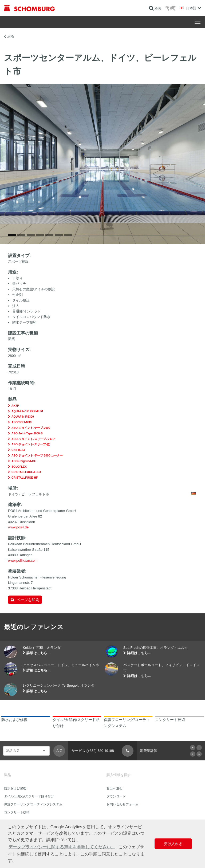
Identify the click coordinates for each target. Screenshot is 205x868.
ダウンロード (116, 796)
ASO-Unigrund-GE (24, 461)
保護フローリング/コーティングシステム (33, 804)
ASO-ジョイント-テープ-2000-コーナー (37, 455)
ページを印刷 (28, 600)
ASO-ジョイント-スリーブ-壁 (31, 444)
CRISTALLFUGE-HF (25, 478)
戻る (11, 36)
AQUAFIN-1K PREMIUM (27, 411)
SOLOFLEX (19, 467)
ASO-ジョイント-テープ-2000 (31, 428)
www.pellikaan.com (23, 561)
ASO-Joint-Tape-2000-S (27, 433)
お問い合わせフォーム (123, 804)
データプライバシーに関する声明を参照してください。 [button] (62, 847)
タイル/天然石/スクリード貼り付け (29, 796)
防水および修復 (15, 788)
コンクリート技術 (17, 812)
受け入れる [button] (173, 844)
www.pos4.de (18, 527)
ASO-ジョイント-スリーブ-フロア (33, 439)
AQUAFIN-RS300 (23, 417)
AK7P (15, 406)
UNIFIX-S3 (18, 450)
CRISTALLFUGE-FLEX (26, 472)
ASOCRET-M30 (21, 422)
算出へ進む (115, 788)
